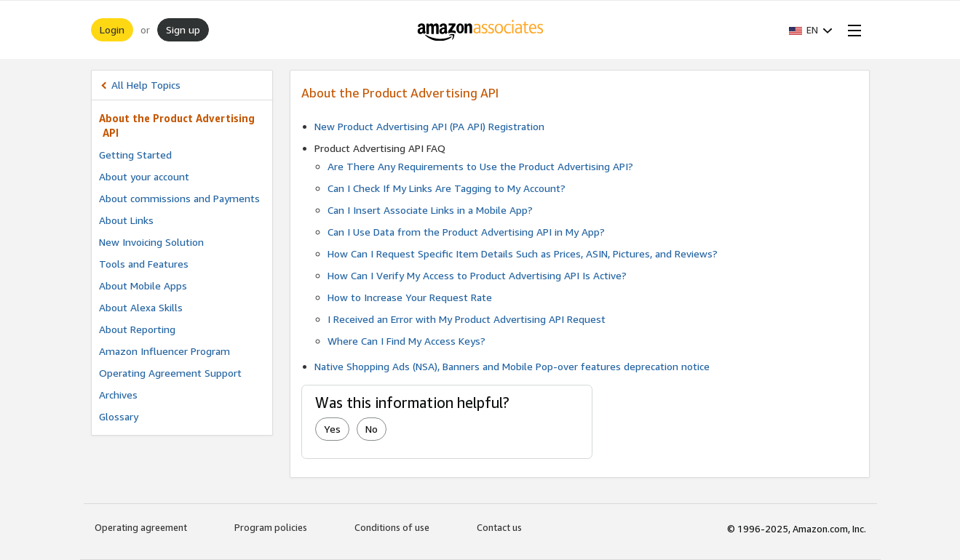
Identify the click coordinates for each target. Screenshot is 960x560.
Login (112, 29)
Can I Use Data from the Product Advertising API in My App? (466, 232)
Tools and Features (144, 264)
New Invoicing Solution (151, 242)
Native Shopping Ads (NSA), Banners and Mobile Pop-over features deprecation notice (512, 366)
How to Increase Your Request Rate (410, 297)
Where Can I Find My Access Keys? (406, 341)
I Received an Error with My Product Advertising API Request (467, 319)
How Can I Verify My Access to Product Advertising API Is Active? (477, 275)
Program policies (271, 527)
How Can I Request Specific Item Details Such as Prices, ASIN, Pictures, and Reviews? (523, 253)
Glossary (119, 416)
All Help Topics (146, 85)
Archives (118, 395)
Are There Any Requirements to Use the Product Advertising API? (480, 166)
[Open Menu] (852, 30)
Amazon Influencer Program (164, 351)
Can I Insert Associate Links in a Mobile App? (430, 210)
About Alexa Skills (141, 307)
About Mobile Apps (143, 285)
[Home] (480, 30)
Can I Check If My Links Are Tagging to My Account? (447, 188)
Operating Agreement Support (170, 373)
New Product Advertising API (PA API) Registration (429, 126)
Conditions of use (392, 527)
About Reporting (137, 329)
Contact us (499, 527)
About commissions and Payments (179, 198)
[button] (811, 30)
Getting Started (135, 155)
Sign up (183, 29)
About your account (144, 176)
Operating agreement (141, 527)
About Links (126, 220)
